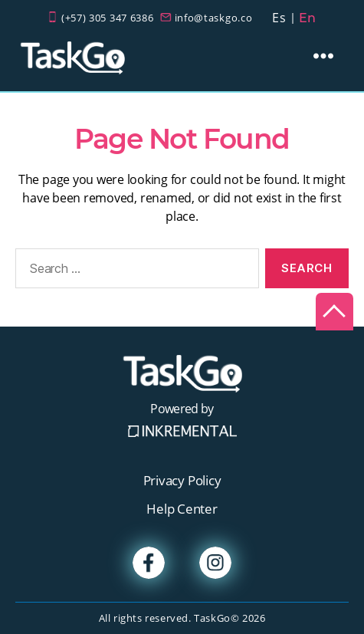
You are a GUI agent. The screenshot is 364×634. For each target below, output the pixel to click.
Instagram (215, 563)
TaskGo (212, 618)
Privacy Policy (182, 480)
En (308, 18)
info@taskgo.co (214, 18)
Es (279, 18)
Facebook (149, 563)
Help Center (182, 509)
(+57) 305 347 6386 (108, 18)
